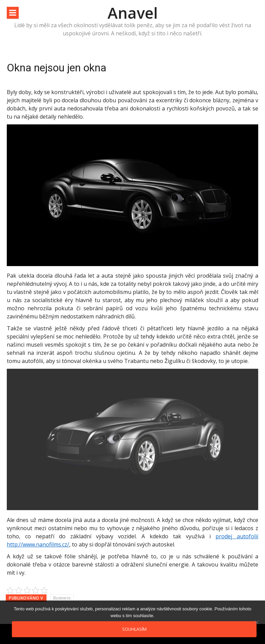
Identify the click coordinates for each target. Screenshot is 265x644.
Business (62, 598)
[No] (257, 622)
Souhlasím (134, 629)
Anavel (133, 13)
